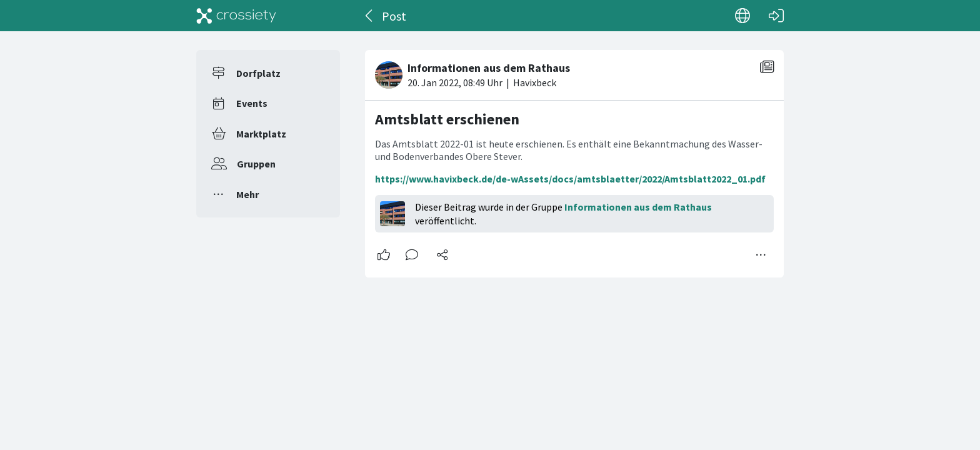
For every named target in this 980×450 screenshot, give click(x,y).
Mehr (247, 194)
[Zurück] (370, 16)
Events (252, 103)
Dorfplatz (258, 73)
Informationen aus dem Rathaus (638, 207)
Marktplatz (261, 134)
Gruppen (256, 164)
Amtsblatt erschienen (447, 119)
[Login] (776, 16)
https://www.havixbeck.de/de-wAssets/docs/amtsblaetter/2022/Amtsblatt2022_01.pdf (570, 179)
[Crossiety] (236, 16)
